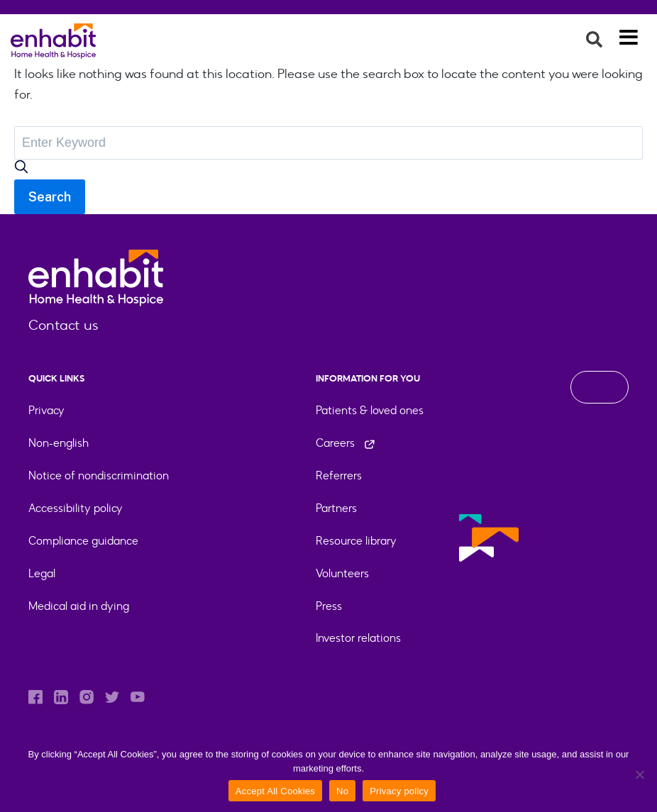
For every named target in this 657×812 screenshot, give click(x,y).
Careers (346, 443)
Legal (42, 573)
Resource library (356, 541)
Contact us (64, 325)
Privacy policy (399, 791)
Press (329, 606)
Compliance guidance (83, 541)
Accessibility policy (76, 508)
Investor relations (358, 638)
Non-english (59, 443)
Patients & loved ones (370, 410)
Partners (336, 508)
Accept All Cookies (275, 791)
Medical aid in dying (79, 606)
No (342, 791)
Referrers (339, 475)
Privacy (46, 410)
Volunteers (342, 573)
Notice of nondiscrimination (99, 475)
